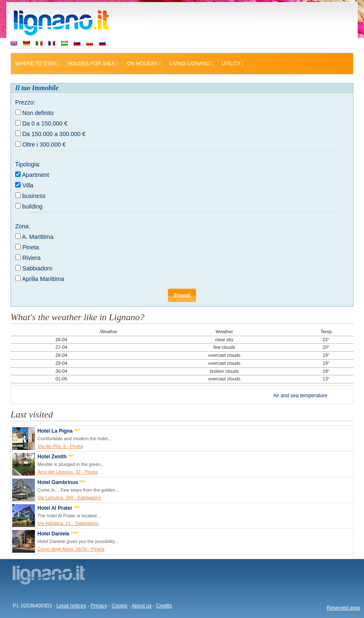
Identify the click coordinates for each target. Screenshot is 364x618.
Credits (164, 606)
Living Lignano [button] (191, 64)
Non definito (38, 113)
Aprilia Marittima (43, 279)
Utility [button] (233, 64)
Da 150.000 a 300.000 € (54, 134)
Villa (28, 185)
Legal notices (71, 606)
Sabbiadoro (37, 268)
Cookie (119, 606)
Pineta (31, 247)
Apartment (36, 175)
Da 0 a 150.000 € (45, 123)
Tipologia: (28, 164)
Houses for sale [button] (93, 64)
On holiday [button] (144, 64)
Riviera (32, 258)
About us (142, 606)
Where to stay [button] (37, 64)
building (32, 206)
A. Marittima (38, 237)
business (34, 196)
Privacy (99, 606)
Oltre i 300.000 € (44, 144)
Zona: (23, 226)
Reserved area (343, 608)
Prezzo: (25, 102)
